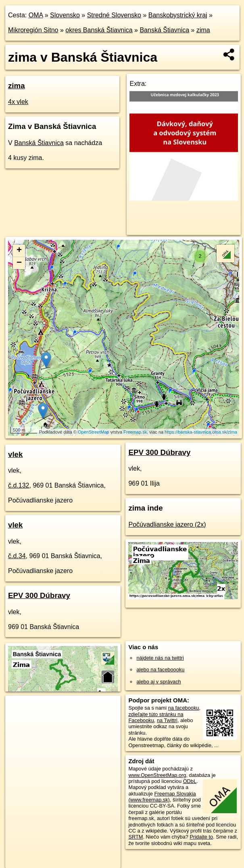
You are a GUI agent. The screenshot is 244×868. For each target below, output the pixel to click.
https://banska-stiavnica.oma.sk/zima (201, 432)
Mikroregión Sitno (33, 30)
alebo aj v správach (158, 682)
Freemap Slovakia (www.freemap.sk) (162, 797)
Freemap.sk (135, 432)
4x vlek (18, 102)
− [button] (19, 263)
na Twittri (167, 720)
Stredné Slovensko (114, 15)
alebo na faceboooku (160, 670)
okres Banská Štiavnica (99, 30)
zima (203, 30)
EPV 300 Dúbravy (39, 595)
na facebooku (184, 708)
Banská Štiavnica (164, 30)
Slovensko (65, 15)
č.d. (19, 485)
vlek (15, 454)
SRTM (136, 837)
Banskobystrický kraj (178, 15)
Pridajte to (201, 837)
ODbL (190, 781)
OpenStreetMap (94, 432)
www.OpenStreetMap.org (157, 775)
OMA (36, 15)
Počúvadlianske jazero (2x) (167, 524)
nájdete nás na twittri (160, 658)
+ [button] (19, 251)
